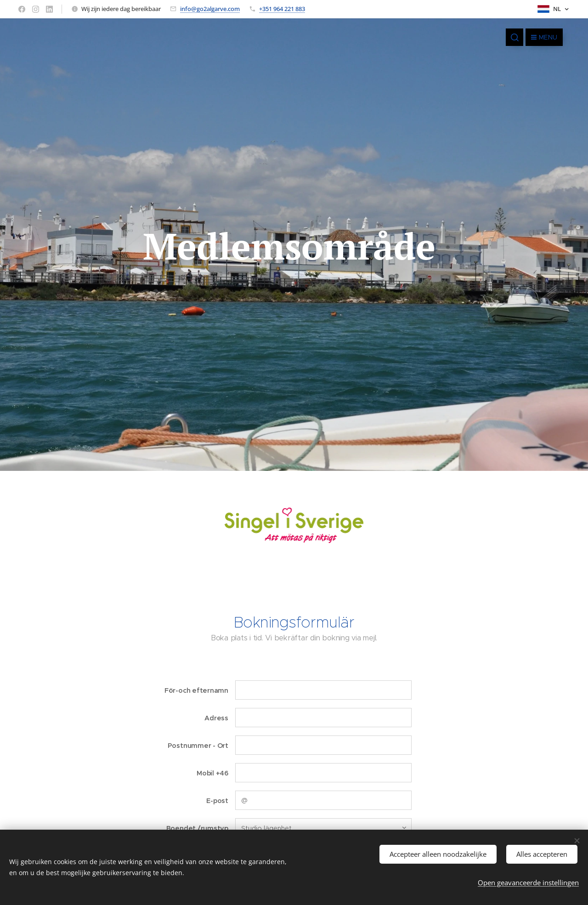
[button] (514, 37)
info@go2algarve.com (210, 9)
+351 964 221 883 (282, 9)
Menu (544, 37)
